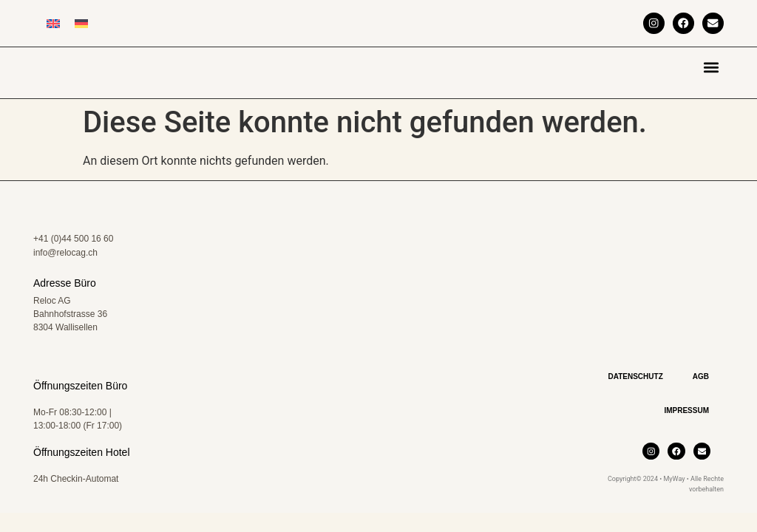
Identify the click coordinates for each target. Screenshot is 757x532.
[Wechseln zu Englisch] (53, 23)
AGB (701, 387)
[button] (712, 67)
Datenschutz (635, 387)
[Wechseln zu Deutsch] (81, 23)
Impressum (686, 421)
